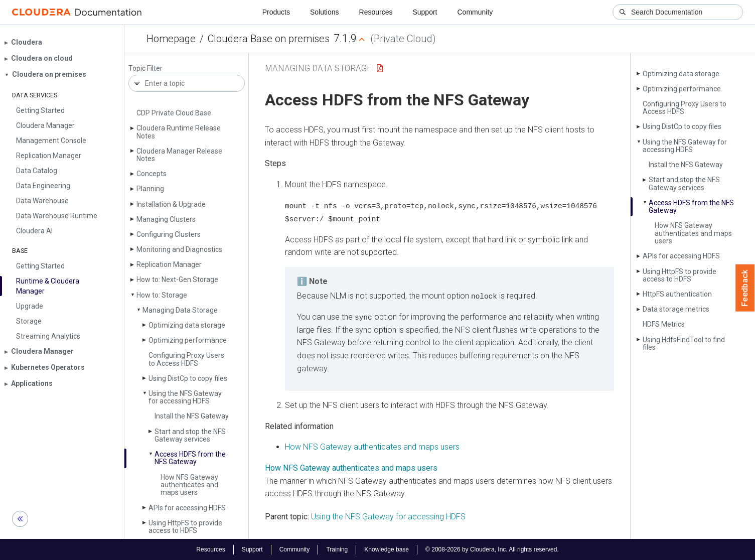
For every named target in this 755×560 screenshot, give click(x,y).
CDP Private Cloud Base (174, 113)
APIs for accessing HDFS (187, 508)
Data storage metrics (676, 309)
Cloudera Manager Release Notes (179, 155)
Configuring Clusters (169, 234)
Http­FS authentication (677, 294)
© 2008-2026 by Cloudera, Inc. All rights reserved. (492, 549)
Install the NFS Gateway (192, 416)
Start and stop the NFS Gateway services (190, 435)
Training (337, 549)
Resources (376, 12)
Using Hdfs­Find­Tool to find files (684, 343)
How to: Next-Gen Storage (177, 279)
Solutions (325, 12)
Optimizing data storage (187, 325)
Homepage (171, 39)
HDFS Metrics (664, 324)
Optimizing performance (188, 340)
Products (276, 12)
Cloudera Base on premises (269, 39)
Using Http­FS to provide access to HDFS (185, 527)
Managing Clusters (166, 219)
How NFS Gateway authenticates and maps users (189, 485)
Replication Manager (169, 264)
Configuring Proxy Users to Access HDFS (186, 359)
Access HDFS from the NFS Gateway (190, 458)
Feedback (745, 288)
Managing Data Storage (180, 310)
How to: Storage (162, 295)
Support (425, 12)
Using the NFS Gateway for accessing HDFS (185, 397)
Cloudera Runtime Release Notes (179, 132)
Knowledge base (387, 549)
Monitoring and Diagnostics (179, 249)
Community (475, 12)
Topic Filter (145, 68)
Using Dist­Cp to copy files (188, 378)
